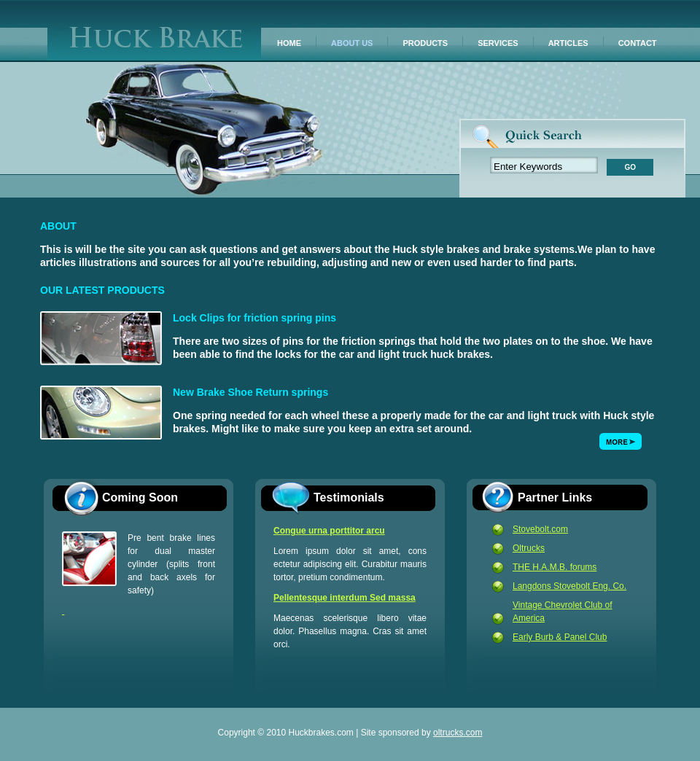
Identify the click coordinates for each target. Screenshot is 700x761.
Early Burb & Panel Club (560, 637)
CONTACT (638, 43)
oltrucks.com (458, 733)
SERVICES (498, 43)
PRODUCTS (425, 43)
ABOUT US (352, 43)
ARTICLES (568, 43)
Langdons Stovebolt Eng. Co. (569, 586)
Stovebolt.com (540, 529)
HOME (289, 43)
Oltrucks (529, 548)
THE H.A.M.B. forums (555, 567)
